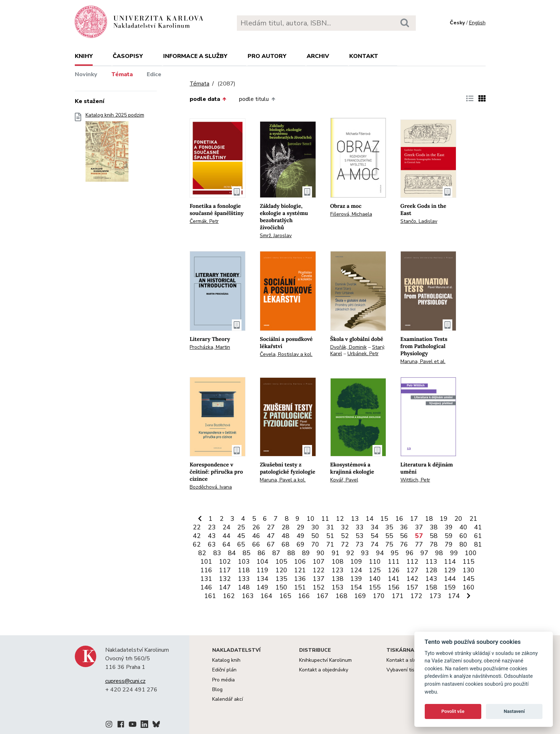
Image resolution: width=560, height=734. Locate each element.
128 (431, 570)
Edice (154, 74)
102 (225, 562)
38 (434, 527)
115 (469, 562)
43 (212, 536)
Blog (217, 689)
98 (439, 553)
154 (356, 587)
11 (325, 519)
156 (394, 587)
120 (281, 570)
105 (281, 562)
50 (315, 536)
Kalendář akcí (228, 699)
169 (360, 596)
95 (395, 553)
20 (458, 519)
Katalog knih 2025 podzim (115, 149)
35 (389, 527)
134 (262, 579)
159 (450, 587)
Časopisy (128, 56)
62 (197, 544)
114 (450, 562)
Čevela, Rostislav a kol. (286, 354)
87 (276, 553)
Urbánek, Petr (363, 354)
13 (355, 519)
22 (197, 527)
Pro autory (267, 56)
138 (338, 579)
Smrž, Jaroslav (276, 236)
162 (229, 596)
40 (463, 527)
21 (473, 519)
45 (241, 536)
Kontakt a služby (405, 660)
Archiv (318, 56)
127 (412, 570)
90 (321, 553)
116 (206, 570)
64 (227, 544)
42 (197, 536)
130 (469, 570)
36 (404, 527)
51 (330, 536)
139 (356, 579)
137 (319, 579)
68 (286, 544)
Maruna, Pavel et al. (423, 361)
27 (271, 527)
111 (394, 562)
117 (225, 570)
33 (360, 527)
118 (244, 570)
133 (244, 579)
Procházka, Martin (210, 347)
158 (431, 587)
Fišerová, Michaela (351, 214)
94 (380, 553)
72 (345, 544)
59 (449, 536)
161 (210, 596)
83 (217, 553)
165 (285, 596)
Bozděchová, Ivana (211, 487)
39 (449, 527)
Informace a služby (195, 56)
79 (449, 544)
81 (478, 544)
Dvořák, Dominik (349, 347)
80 (463, 544)
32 (345, 527)
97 (424, 553)
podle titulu (257, 99)
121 (300, 570)
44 (227, 536)
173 (435, 596)
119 (262, 570)
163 (248, 596)
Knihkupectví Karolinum (325, 660)
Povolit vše (453, 711)
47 (271, 536)
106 (300, 562)
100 (471, 553)
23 (212, 527)
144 (450, 579)
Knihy (84, 56)
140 (375, 579)
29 (301, 527)
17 (414, 519)
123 (338, 570)
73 (360, 544)
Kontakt (364, 56)
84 (232, 553)
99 (454, 553)
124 (356, 570)
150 (281, 587)
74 (375, 544)
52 (345, 536)
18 (429, 519)
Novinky (86, 74)
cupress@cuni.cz (125, 681)
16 (399, 519)
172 (416, 596)
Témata (122, 74)
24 (227, 527)
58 (434, 536)
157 (412, 587)
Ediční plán (224, 670)
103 (244, 562)
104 (262, 562)
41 (478, 527)
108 (338, 562)
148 (244, 587)
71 (330, 544)
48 (286, 536)
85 (247, 553)
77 (419, 544)
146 (206, 587)
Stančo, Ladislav (419, 221)
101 (206, 562)
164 (266, 596)
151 (300, 587)
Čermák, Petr (204, 221)
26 (256, 527)
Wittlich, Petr (415, 480)
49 (301, 536)
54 (375, 536)
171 (398, 596)
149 (262, 587)
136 (300, 579)
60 (463, 536)
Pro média (223, 680)
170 (379, 596)
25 (241, 527)
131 (206, 579)
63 (212, 544)
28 (286, 527)
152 (319, 587)
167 (323, 596)
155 (375, 587)
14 (370, 519)
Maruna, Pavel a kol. (283, 480)
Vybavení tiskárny (407, 670)
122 (319, 570)
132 (225, 579)
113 (431, 562)
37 (419, 527)
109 (356, 562)
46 (256, 536)
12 (340, 519)
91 (336, 553)
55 (389, 536)
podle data (208, 99)
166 (304, 596)
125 (375, 570)
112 (412, 562)
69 (301, 544)
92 (350, 553)
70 (315, 544)
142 (412, 579)
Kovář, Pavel (344, 480)
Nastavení (514, 711)
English (477, 23)
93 (365, 553)
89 (306, 553)
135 (281, 579)
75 (389, 544)
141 (394, 579)
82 (202, 553)
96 (410, 553)
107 (319, 562)
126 (394, 570)
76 (404, 544)
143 (431, 579)
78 (434, 544)
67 (271, 544)
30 (315, 527)
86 (262, 553)
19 (444, 519)
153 (338, 587)
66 (256, 544)
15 (384, 519)
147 (225, 587)
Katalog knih (226, 660)
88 (291, 553)
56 (404, 536)
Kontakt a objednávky (324, 670)
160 (469, 587)
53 (360, 536)
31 (330, 527)
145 (469, 579)
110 (375, 562)
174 (454, 596)
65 (241, 544)
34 (375, 527)
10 (311, 519)
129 (450, 570)
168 (342, 596)
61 (478, 536)
